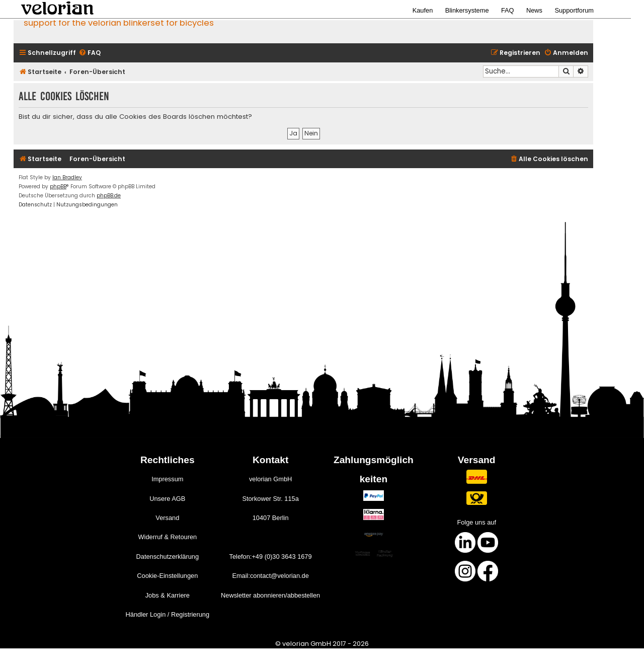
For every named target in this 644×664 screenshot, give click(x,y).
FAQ (508, 10)
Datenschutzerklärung (168, 557)
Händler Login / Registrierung (168, 614)
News (534, 10)
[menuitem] (90, 53)
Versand (167, 518)
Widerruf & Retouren (167, 537)
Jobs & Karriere (168, 595)
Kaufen (423, 10)
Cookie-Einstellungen (167, 576)
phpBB (58, 187)
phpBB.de (109, 196)
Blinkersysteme (467, 10)
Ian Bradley (67, 177)
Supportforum (574, 10)
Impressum (167, 479)
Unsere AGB (167, 499)
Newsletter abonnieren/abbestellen (270, 595)
